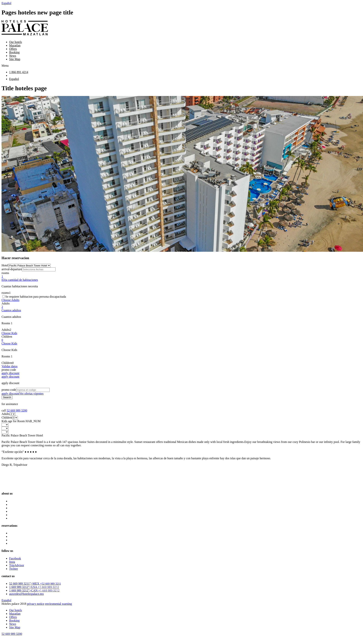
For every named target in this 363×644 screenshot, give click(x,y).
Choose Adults (10, 300)
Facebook (15, 558)
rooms (5, 273)
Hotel (5, 265)
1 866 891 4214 (19, 72)
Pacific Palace (18, 543)
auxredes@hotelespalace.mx (26, 594)
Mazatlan (15, 45)
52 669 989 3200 (17, 410)
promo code (9, 370)
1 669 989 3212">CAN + (34, 590)
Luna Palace (17, 533)
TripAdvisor (17, 565)
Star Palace (16, 537)
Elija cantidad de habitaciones (20, 280)
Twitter (14, 569)
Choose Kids (9, 333)
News (13, 56)
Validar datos (10, 366)
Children (7, 337)
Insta (12, 562)
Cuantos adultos (11, 310)
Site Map (15, 59)
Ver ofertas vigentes (31, 394)
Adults (6, 303)
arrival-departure (12, 269)
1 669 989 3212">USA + (34, 587)
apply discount (10, 377)
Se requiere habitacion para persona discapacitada (36, 297)
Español (6, 3)
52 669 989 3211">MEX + (35, 584)
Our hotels (16, 42)
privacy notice (36, 604)
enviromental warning (59, 604)
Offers (13, 49)
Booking (14, 52)
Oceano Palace (18, 540)
